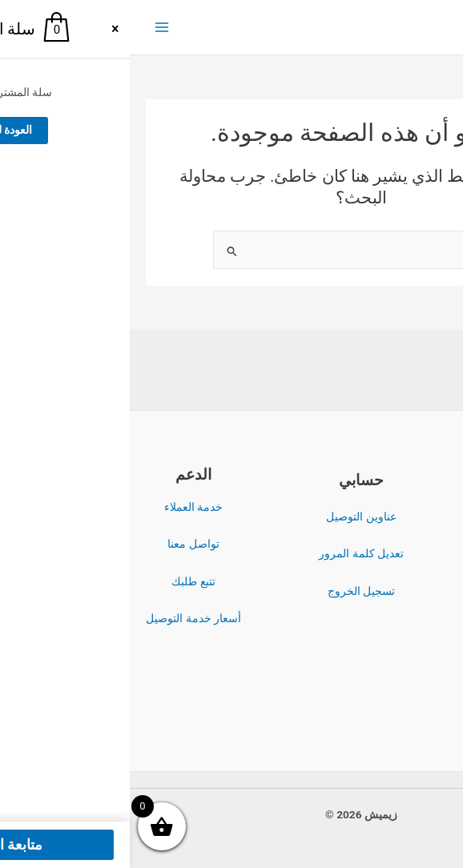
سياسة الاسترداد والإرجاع (399, 582)
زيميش (376, 27)
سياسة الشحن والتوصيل (399, 619)
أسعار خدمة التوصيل (64, 618)
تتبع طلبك (63, 581)
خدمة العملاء (64, 507)
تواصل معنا (63, 544)
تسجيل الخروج (231, 591)
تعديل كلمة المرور (231, 553)
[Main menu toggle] (32, 28)
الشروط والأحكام (399, 508)
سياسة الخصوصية (399, 545)
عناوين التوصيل (231, 516)
